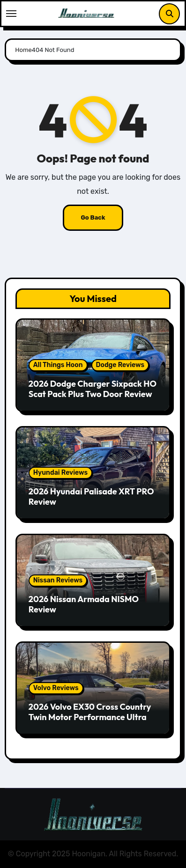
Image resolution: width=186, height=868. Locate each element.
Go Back (93, 217)
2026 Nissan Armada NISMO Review (84, 604)
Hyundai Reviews (60, 473)
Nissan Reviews (58, 580)
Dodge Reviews (120, 365)
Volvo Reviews (56, 688)
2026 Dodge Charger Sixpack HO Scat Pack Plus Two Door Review (93, 389)
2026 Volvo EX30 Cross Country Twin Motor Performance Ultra (90, 712)
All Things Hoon (58, 365)
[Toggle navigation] (11, 14)
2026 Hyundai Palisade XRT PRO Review (91, 497)
